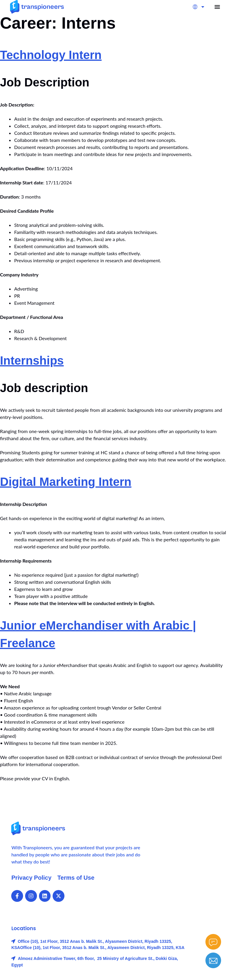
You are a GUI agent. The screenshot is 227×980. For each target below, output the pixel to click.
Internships (32, 360)
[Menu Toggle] (217, 7)
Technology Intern (51, 55)
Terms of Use (76, 878)
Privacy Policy (31, 878)
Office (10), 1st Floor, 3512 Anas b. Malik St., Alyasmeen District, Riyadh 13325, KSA (102, 948)
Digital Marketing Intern (66, 482)
